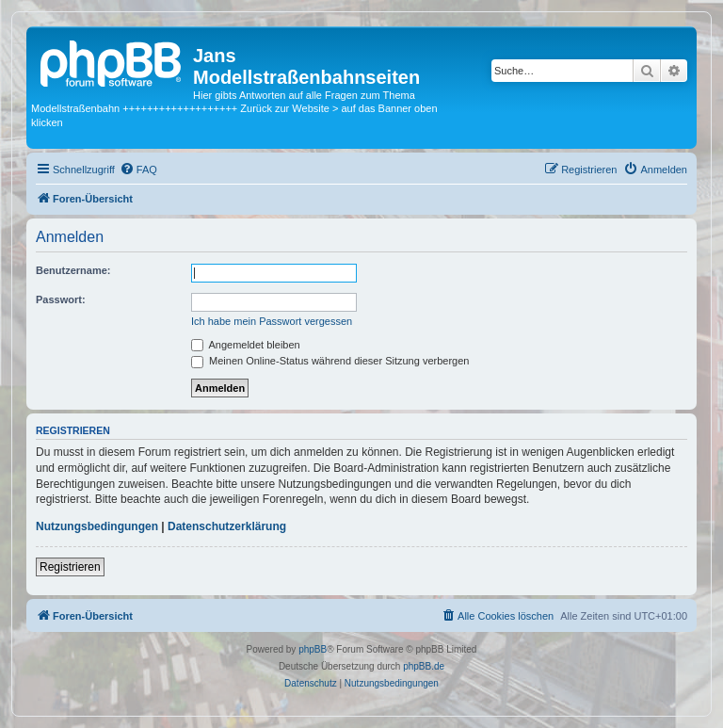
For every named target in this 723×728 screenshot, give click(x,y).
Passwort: (61, 299)
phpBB (313, 649)
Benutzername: (73, 270)
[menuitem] (138, 170)
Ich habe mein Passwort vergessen (272, 321)
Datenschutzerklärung (227, 526)
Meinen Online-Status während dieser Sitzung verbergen (330, 361)
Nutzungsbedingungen (97, 526)
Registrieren (70, 567)
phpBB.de (424, 666)
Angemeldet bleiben (246, 345)
